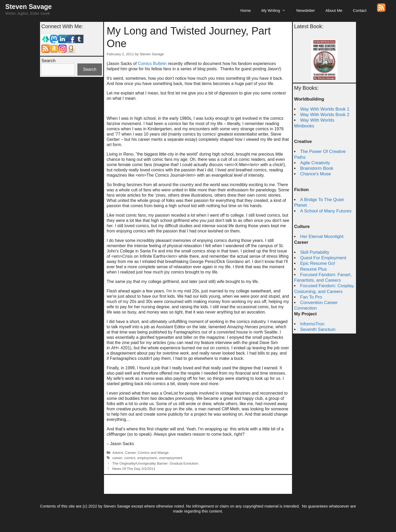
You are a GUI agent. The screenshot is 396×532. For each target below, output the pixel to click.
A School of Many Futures (326, 211)
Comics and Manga (153, 453)
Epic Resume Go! (318, 263)
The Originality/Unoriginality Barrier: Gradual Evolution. (156, 463)
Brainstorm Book (317, 168)
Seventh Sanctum (318, 329)
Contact (360, 10)
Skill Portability (315, 252)
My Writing (276, 11)
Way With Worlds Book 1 (325, 109)
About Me (334, 10)
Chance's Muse (316, 174)
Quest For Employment (323, 258)
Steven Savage (29, 7)
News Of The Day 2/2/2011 (134, 469)
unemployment (170, 458)
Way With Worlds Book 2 (325, 115)
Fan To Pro (311, 297)
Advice (118, 453)
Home (246, 10)
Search (48, 61)
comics (130, 458)
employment (147, 458)
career (117, 458)
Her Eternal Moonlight (322, 237)
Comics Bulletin (152, 64)
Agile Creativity (315, 163)
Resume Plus (313, 269)
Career (130, 453)
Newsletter (306, 10)
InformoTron (312, 324)
